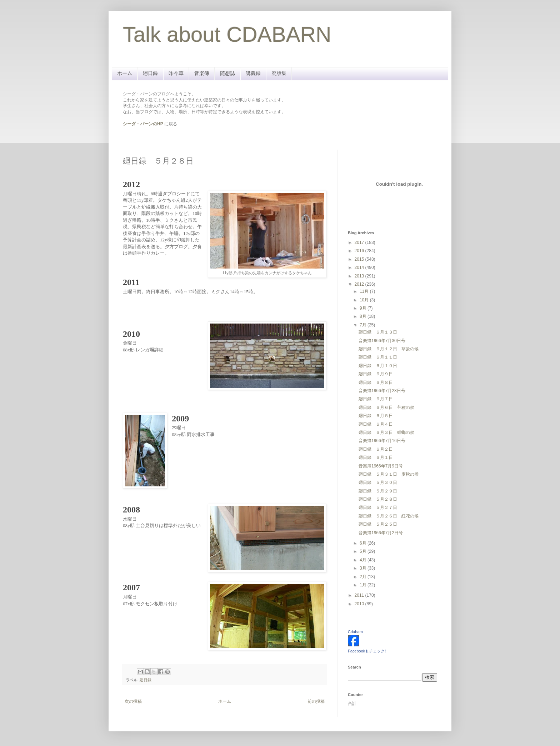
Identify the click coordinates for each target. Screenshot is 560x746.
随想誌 (227, 73)
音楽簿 (202, 73)
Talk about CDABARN (227, 34)
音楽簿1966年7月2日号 (381, 533)
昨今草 (176, 73)
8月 (364, 316)
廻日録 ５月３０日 (378, 482)
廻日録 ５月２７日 (378, 507)
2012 (360, 284)
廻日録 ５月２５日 (378, 524)
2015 (360, 259)
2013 (360, 276)
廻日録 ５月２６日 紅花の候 (389, 516)
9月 (364, 308)
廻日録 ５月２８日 (378, 499)
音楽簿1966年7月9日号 (381, 466)
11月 (365, 291)
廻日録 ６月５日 (376, 416)
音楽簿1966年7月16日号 (382, 441)
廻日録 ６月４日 (376, 424)
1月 (364, 585)
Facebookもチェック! (367, 651)
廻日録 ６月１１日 (378, 357)
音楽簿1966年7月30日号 (382, 341)
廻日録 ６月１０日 (378, 366)
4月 (364, 560)
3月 (364, 568)
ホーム (125, 73)
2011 (360, 595)
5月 (364, 551)
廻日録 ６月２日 (376, 449)
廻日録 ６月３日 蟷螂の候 (386, 432)
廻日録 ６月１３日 (378, 332)
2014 (360, 267)
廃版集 (279, 73)
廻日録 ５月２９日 (378, 491)
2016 (360, 251)
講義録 (253, 73)
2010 (360, 604)
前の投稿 (316, 701)
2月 (364, 577)
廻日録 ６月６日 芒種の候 (386, 407)
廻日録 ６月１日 (376, 457)
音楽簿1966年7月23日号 (382, 391)
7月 (364, 325)
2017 (360, 242)
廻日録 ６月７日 (376, 399)
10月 (365, 300)
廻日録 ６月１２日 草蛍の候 (389, 349)
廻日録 (150, 73)
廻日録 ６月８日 (376, 382)
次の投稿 (133, 701)
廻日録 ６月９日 (376, 374)
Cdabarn (355, 632)
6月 (364, 543)
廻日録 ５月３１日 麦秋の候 (389, 474)
